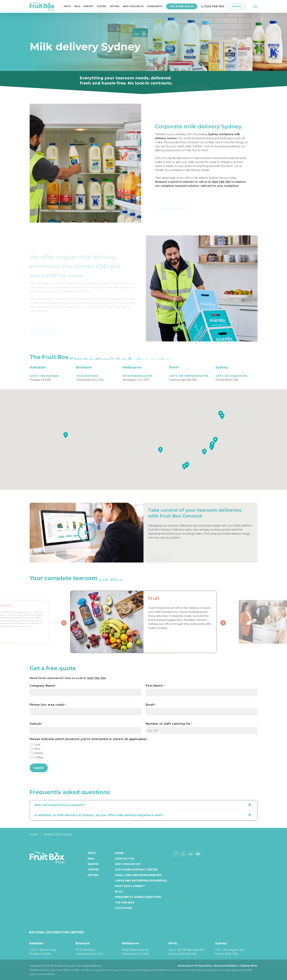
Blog (119, 891)
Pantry (39, 753)
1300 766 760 (221, 182)
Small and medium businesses (138, 875)
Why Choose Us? (128, 864)
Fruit (37, 745)
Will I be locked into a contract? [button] (144, 805)
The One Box (125, 902)
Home (34, 834)
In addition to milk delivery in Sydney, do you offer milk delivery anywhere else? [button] (144, 815)
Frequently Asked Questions (138, 897)
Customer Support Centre (136, 870)
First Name (155, 686)
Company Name (43, 686)
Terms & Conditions (225, 966)
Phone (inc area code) (48, 705)
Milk (37, 749)
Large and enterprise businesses (141, 881)
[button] (255, 6)
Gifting (93, 875)
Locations (123, 908)
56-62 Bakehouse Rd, (138, 376)
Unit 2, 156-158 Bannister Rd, (189, 376)
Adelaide (38, 367)
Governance (185, 966)
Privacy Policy (203, 966)
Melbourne (132, 367)
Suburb (36, 724)
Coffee (39, 757)
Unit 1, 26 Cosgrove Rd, (231, 376)
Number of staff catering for (169, 724)
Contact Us (124, 859)
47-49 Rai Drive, (87, 376)
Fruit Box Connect (130, 886)
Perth (174, 367)
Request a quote (167, 182)
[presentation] (64, 623)
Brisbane (84, 367)
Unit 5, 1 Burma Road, (44, 376)
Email (151, 705)
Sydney (222, 367)
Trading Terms (248, 966)
